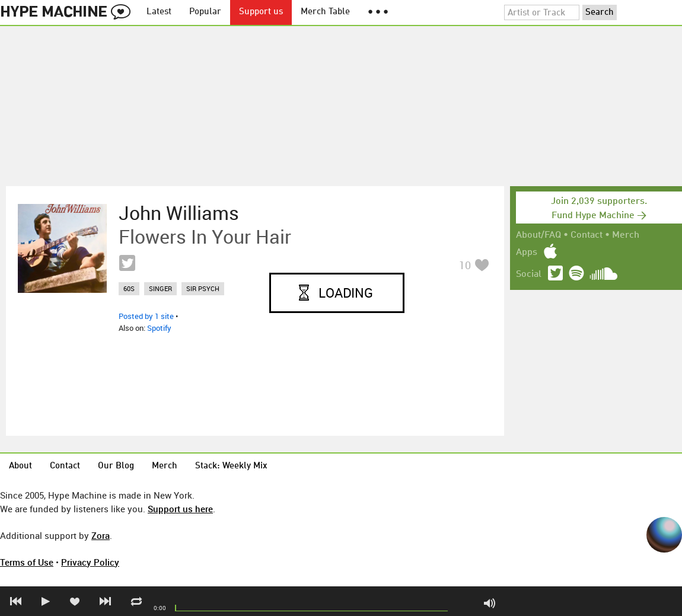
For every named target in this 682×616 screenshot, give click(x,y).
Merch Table (325, 12)
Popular (205, 12)
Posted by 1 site (146, 316)
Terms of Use (27, 562)
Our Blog (116, 466)
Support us (261, 12)
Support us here (180, 509)
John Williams (179, 213)
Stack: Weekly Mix (231, 466)
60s (129, 288)
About (20, 466)
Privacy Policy (90, 562)
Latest (159, 12)
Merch (626, 235)
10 (465, 265)
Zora (101, 535)
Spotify (159, 328)
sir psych (203, 288)
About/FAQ (538, 235)
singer (160, 288)
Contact (587, 235)
